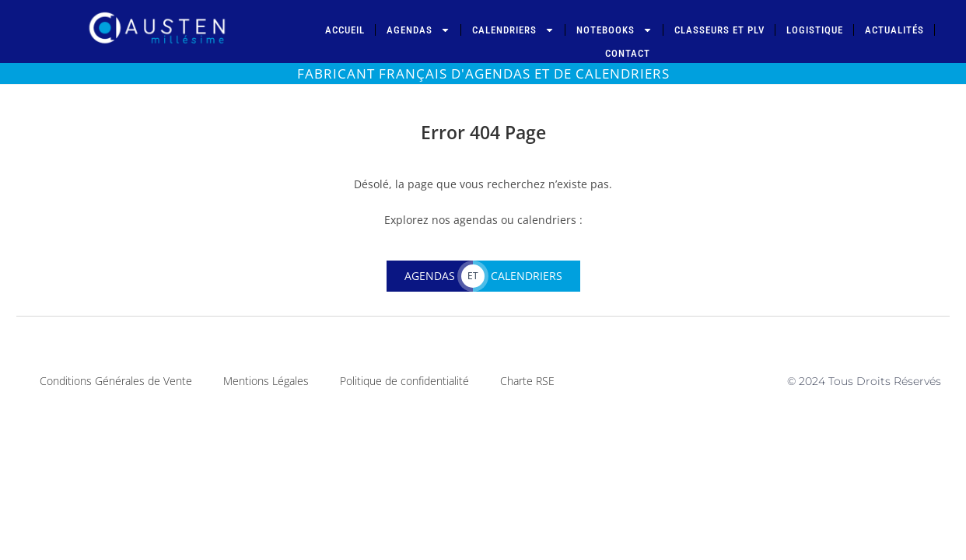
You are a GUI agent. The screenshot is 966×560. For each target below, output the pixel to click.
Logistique (815, 30)
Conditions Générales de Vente (116, 381)
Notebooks (614, 30)
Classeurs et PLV (719, 30)
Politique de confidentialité (404, 381)
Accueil (345, 30)
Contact (628, 53)
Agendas (418, 30)
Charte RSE (527, 381)
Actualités (894, 30)
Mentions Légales (266, 381)
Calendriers (513, 30)
